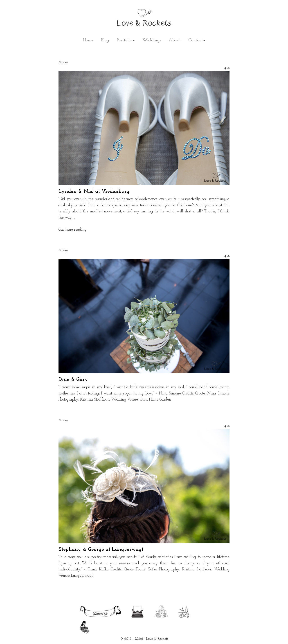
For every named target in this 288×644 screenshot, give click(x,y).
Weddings (152, 40)
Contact (196, 40)
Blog (105, 40)
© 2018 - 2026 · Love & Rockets (144, 639)
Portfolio (124, 40)
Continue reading (73, 230)
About (175, 40)
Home (88, 40)
